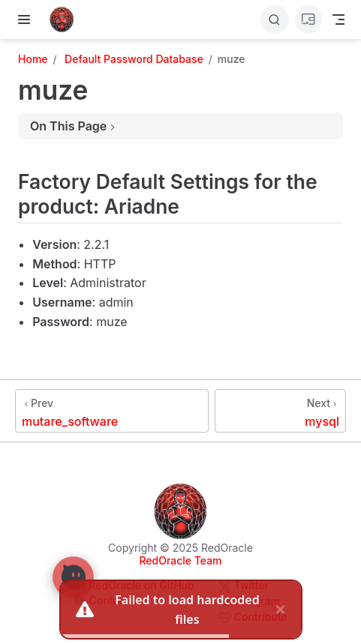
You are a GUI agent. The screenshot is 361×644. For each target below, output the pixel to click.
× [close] (280, 608)
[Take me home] (66, 19)
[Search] (275, 19)
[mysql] (280, 411)
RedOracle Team (180, 560)
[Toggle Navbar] (338, 19)
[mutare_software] (112, 411)
